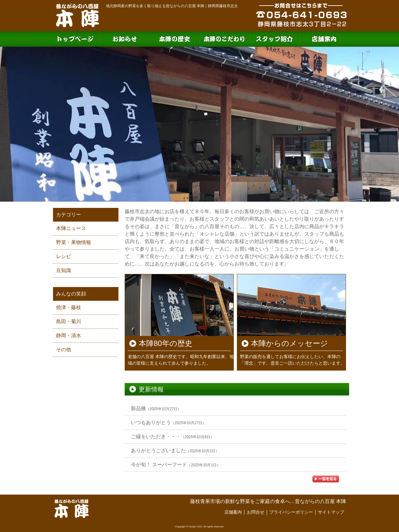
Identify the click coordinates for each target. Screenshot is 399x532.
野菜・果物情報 (74, 242)
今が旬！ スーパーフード (159, 465)
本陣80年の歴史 (166, 343)
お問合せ (256, 512)
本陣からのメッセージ (289, 343)
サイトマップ (331, 512)
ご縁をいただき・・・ (156, 436)
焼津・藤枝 (69, 307)
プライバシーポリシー (291, 512)
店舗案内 (233, 512)
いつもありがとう (151, 422)
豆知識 (64, 270)
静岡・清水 (69, 335)
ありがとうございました (158, 451)
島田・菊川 (69, 321)
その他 (64, 350)
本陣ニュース (71, 228)
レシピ (64, 256)
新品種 (138, 408)
